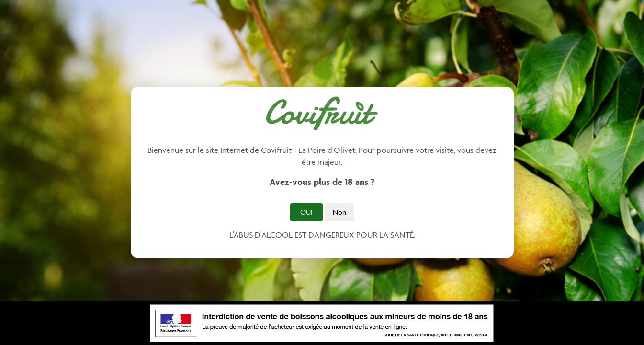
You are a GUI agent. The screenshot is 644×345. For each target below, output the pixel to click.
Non (339, 212)
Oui (306, 212)
